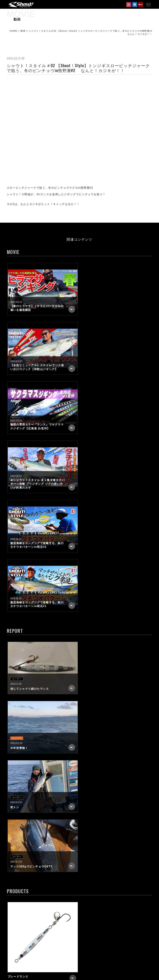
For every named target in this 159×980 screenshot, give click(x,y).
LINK (87, 935)
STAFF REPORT (21, 923)
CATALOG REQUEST (98, 929)
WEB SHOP (92, 941)
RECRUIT (90, 917)
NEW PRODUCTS (21, 911)
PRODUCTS (18, 917)
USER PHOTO (19, 929)
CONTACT (91, 923)
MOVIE (15, 935)
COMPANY (91, 911)
